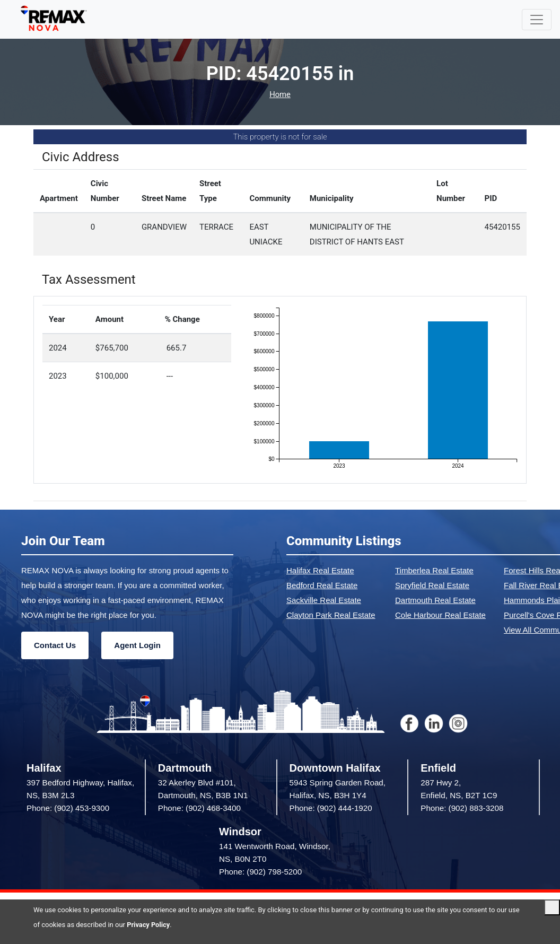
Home (280, 95)
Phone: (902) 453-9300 (68, 808)
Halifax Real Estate (320, 570)
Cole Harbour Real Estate (440, 615)
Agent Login (137, 645)
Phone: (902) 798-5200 (260, 872)
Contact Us (55, 645)
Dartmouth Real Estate (435, 600)
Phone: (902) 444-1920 (331, 808)
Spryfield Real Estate (432, 585)
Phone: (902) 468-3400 (199, 808)
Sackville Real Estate (324, 600)
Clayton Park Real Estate (331, 615)
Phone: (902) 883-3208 (462, 808)
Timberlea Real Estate (434, 570)
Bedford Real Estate (322, 585)
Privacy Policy (148, 925)
